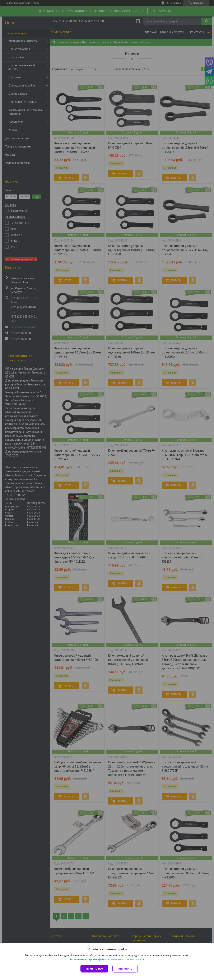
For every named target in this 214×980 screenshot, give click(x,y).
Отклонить (125, 969)
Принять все (94, 969)
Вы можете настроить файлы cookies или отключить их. (106, 959)
